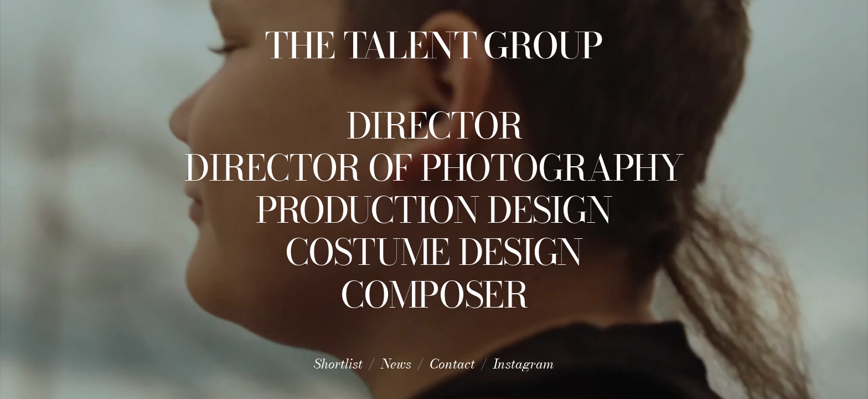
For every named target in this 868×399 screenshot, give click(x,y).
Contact (452, 364)
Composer (434, 295)
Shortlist (338, 364)
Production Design (434, 210)
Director (434, 126)
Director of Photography (434, 168)
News (396, 364)
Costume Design (434, 252)
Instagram (524, 364)
